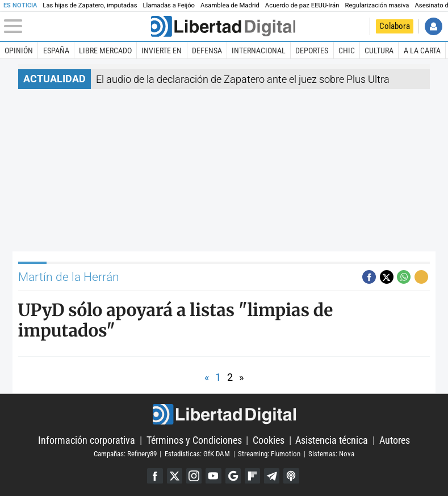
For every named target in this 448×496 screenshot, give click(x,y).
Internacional (259, 51)
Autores (395, 440)
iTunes (291, 476)
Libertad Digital (224, 414)
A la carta (422, 51)
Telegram (272, 476)
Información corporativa (87, 440)
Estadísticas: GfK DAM (197, 454)
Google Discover (233, 476)
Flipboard (252, 476)
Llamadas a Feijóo (169, 5)
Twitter (175, 476)
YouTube (213, 476)
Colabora (395, 26)
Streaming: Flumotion (269, 454)
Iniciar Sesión (434, 26)
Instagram (194, 476)
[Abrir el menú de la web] (76, 26)
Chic (347, 51)
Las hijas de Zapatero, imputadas (90, 5)
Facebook (155, 476)
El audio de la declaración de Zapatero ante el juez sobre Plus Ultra (243, 79)
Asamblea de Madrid (230, 5)
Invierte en (162, 51)
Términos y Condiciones (194, 440)
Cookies (269, 440)
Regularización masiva (377, 5)
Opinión (19, 51)
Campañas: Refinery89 (125, 454)
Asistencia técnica (332, 440)
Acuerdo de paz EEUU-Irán (302, 5)
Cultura (379, 51)
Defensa (207, 51)
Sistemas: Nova (331, 454)
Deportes (312, 51)
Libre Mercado (105, 51)
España (56, 51)
